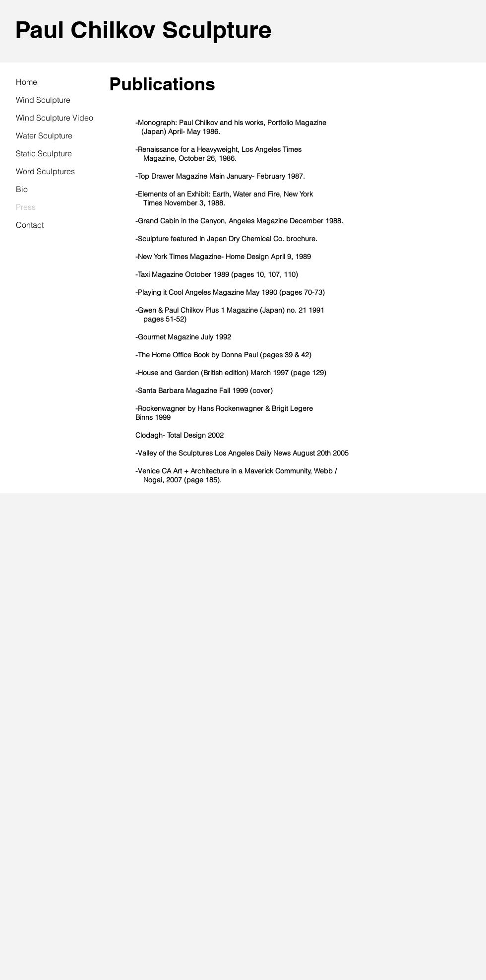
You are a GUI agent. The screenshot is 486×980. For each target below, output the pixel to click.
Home (27, 82)
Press (26, 207)
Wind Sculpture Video (55, 118)
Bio (22, 189)
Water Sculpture (44, 135)
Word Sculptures (45, 171)
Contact (30, 225)
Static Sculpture (44, 153)
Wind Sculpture (43, 100)
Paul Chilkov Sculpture (143, 30)
